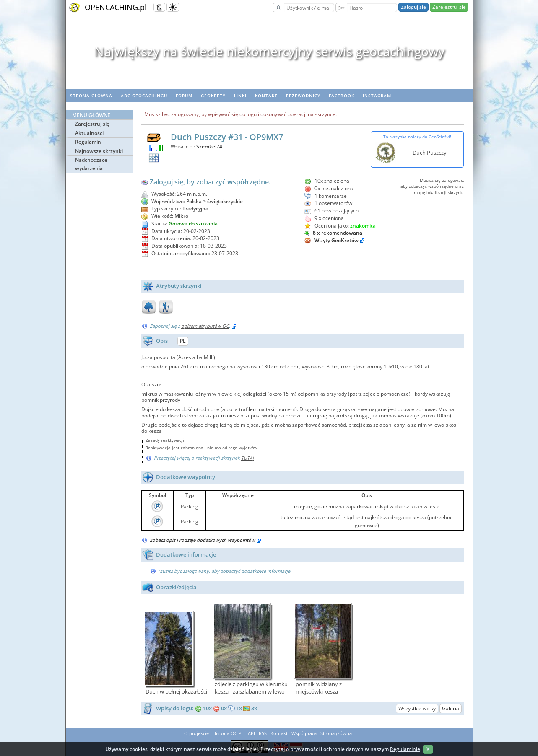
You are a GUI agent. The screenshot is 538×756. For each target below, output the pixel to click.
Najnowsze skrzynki (99, 151)
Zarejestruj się (449, 7)
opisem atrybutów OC (205, 326)
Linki (240, 96)
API (251, 733)
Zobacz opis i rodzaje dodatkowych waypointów (205, 540)
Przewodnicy (303, 96)
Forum (184, 96)
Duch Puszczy (430, 153)
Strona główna (91, 96)
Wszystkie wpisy (417, 708)
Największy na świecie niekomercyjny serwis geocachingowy (269, 51)
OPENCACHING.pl (116, 7)
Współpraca (304, 733)
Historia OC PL (228, 733)
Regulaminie (405, 749)
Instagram (377, 96)
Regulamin (88, 142)
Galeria (451, 708)
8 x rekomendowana (333, 233)
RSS (263, 733)
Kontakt (266, 96)
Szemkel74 (209, 146)
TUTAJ (247, 458)
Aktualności (89, 133)
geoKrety (213, 96)
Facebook (342, 96)
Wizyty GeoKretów (337, 240)
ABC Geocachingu (144, 96)
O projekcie (196, 733)
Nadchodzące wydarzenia (91, 164)
